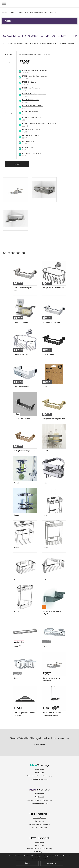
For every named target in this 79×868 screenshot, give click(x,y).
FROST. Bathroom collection (32, 118)
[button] (76, 3)
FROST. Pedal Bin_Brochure (31, 88)
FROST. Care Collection (30, 112)
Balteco (44, 55)
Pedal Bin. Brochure (29, 147)
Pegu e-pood (23, 55)
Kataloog (12, 12)
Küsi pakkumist (40, 745)
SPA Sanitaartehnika (35, 55)
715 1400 (41, 773)
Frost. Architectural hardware (32, 153)
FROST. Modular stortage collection (34, 94)
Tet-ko (49, 55)
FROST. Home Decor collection (33, 106)
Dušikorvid (20, 12)
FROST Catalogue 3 (29, 141)
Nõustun (27, 863)
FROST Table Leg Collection (32, 130)
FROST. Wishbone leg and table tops (35, 70)
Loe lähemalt (52, 863)
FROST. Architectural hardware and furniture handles (40, 124)
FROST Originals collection (31, 135)
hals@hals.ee (39, 769)
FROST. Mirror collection (30, 100)
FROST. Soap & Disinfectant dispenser (35, 76)
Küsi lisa (17, 164)
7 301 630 (41, 821)
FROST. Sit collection (29, 82)
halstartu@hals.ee (40, 818)
